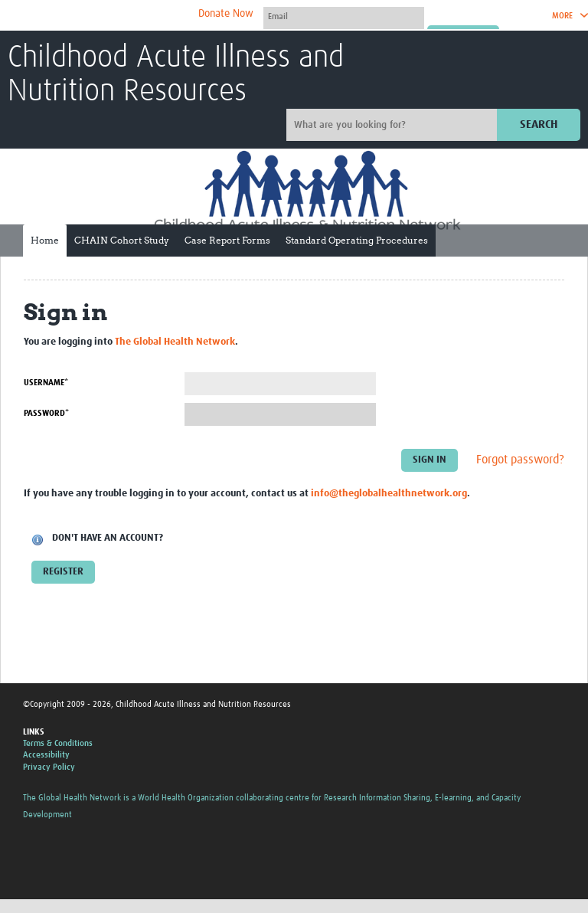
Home (45, 240)
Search (539, 124)
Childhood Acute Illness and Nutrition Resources (176, 75)
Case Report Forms (227, 240)
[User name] (344, 16)
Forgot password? (520, 460)
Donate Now (226, 14)
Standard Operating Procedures (357, 240)
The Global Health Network (122, 16)
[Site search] (394, 125)
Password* (46, 413)
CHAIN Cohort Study (122, 240)
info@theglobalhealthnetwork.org (389, 494)
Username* (46, 383)
